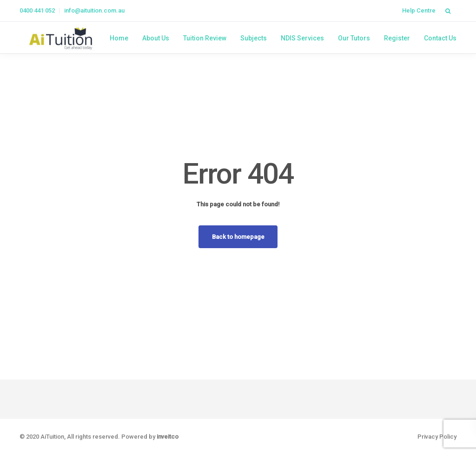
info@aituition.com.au (94, 10)
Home (119, 38)
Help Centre (419, 10)
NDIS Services (302, 38)
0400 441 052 (37, 10)
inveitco (168, 437)
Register (397, 38)
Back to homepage (238, 237)
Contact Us (440, 38)
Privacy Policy (437, 437)
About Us (156, 38)
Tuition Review (205, 38)
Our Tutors (354, 38)
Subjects (254, 38)
